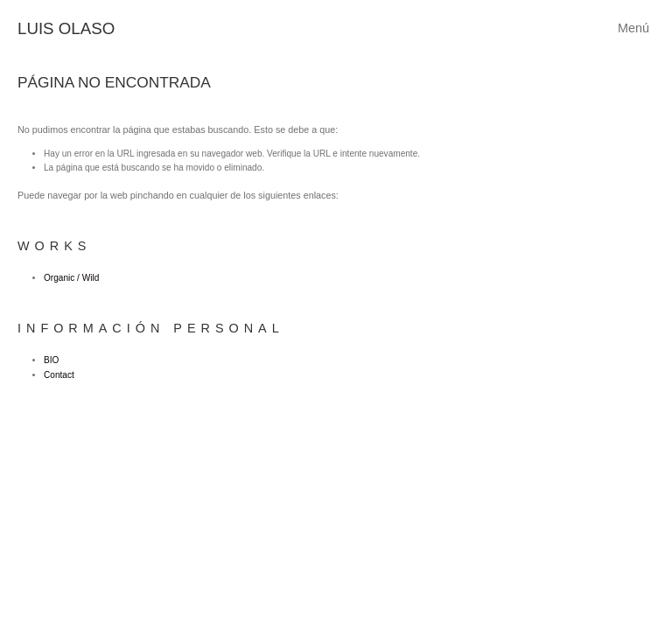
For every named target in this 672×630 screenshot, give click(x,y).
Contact (59, 375)
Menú (633, 28)
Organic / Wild (71, 278)
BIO (51, 360)
